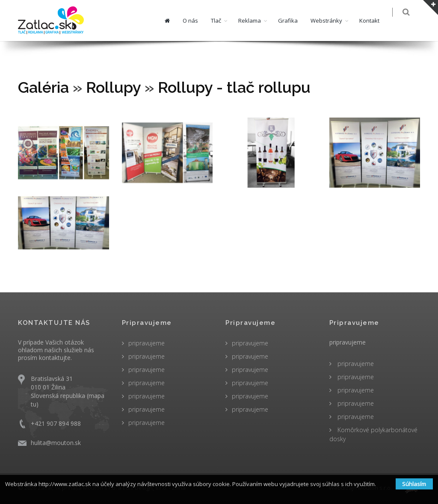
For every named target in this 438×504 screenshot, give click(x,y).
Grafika (293, 21)
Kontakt (375, 21)
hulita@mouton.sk (56, 443)
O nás (196, 21)
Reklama (255, 21)
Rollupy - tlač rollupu (234, 87)
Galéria (43, 87)
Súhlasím (414, 484)
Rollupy (113, 87)
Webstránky (332, 21)
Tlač (222, 21)
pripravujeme (146, 343)
